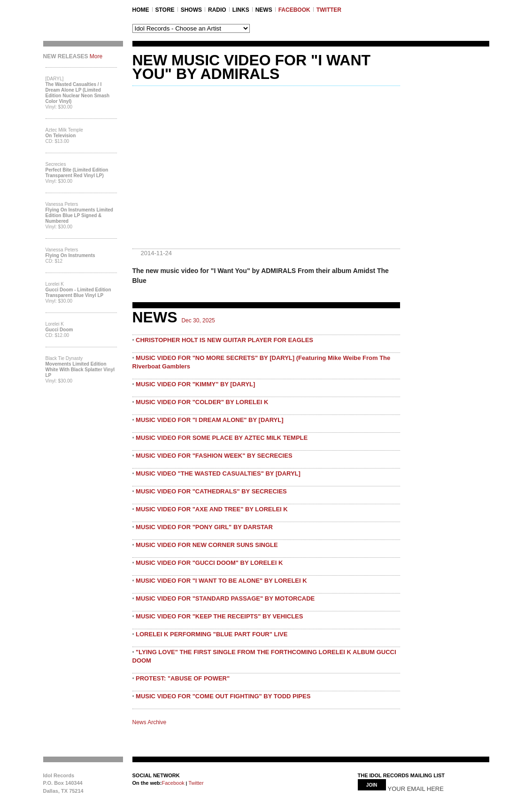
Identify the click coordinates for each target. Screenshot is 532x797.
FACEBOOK (294, 10)
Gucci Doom (59, 330)
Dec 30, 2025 (198, 320)
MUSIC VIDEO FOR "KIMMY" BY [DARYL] (195, 384)
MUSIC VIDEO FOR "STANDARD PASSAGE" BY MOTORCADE (225, 598)
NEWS (264, 10)
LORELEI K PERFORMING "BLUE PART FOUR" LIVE (212, 634)
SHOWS (191, 10)
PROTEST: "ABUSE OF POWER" (183, 678)
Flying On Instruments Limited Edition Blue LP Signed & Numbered (79, 215)
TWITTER (329, 10)
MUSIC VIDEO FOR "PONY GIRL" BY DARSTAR (204, 527)
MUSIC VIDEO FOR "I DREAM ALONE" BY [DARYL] (209, 420)
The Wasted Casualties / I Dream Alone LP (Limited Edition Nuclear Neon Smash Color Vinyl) (78, 93)
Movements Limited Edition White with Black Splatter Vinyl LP (80, 370)
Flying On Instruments (70, 255)
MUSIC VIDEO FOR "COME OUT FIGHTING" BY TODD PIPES (223, 696)
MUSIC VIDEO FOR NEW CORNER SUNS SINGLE (207, 545)
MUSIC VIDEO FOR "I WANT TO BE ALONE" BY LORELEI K (221, 581)
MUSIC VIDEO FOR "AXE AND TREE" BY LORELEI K (212, 509)
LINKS (241, 10)
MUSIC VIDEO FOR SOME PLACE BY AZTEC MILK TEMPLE (222, 438)
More (96, 56)
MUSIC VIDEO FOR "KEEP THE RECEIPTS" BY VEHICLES (219, 616)
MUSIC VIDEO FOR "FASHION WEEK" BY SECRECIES (214, 456)
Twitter (195, 783)
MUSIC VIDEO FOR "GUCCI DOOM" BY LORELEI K (209, 563)
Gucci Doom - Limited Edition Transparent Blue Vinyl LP (78, 293)
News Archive (150, 722)
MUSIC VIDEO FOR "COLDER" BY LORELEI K (202, 402)
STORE (165, 10)
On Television (61, 136)
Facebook (173, 783)
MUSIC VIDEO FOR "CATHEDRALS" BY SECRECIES (211, 491)
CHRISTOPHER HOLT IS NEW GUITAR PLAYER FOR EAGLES (224, 340)
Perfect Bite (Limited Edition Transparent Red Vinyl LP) (77, 173)
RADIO (217, 10)
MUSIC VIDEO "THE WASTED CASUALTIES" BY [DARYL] (218, 473)
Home (141, 10)
